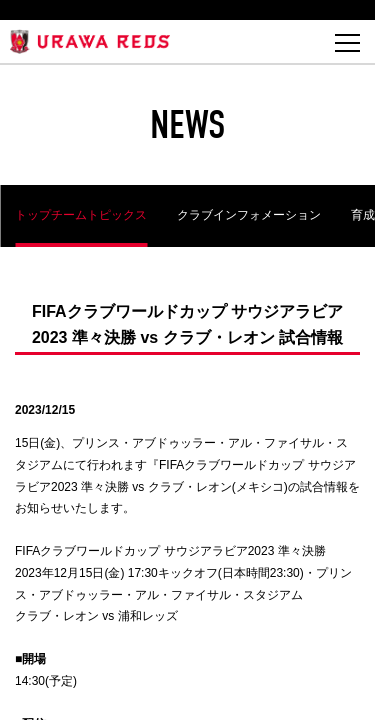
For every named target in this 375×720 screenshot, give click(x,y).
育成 (363, 215)
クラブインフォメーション (249, 215)
